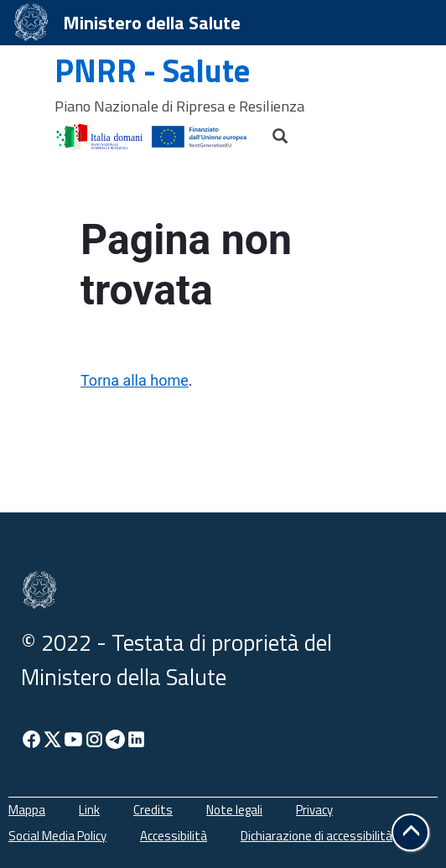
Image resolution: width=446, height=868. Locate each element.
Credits (153, 810)
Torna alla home (135, 380)
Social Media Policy (57, 836)
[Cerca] (272, 132)
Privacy (314, 810)
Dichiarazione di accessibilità (316, 836)
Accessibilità (174, 836)
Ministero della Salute (152, 23)
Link (89, 810)
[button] (410, 832)
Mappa (27, 810)
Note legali (234, 810)
